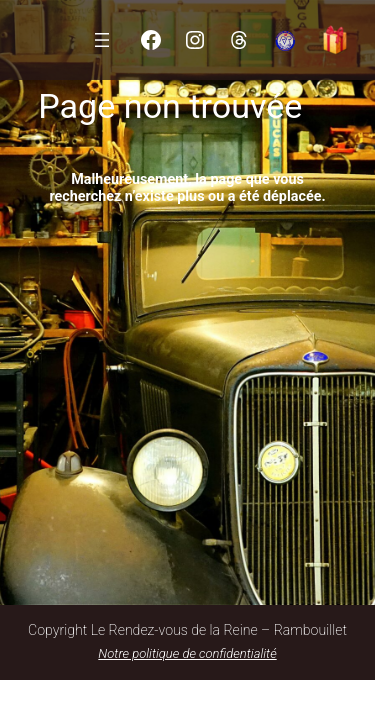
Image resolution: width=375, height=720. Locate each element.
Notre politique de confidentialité (187, 653)
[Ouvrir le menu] (102, 40)
